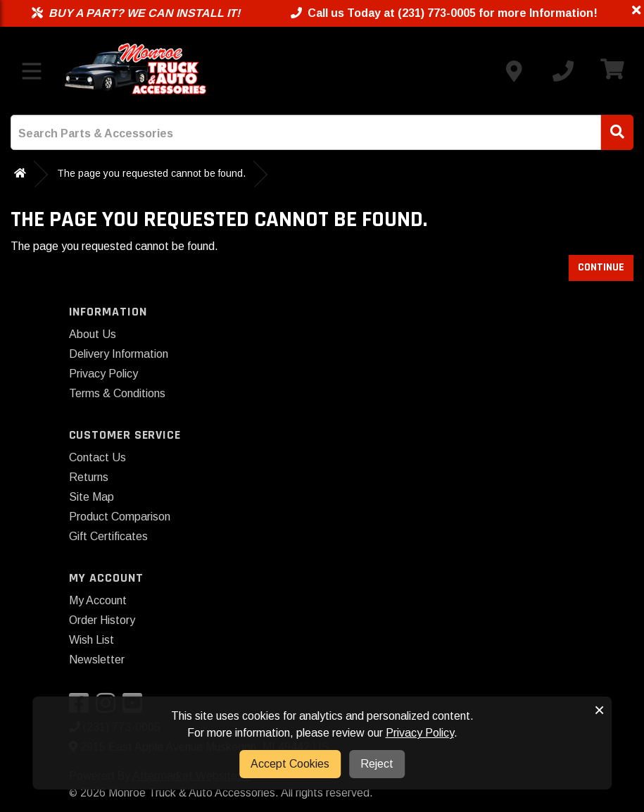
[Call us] (563, 71)
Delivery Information (119, 354)
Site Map (91, 497)
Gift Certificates (108, 536)
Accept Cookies (290, 764)
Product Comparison (120, 517)
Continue (601, 267)
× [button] (599, 710)
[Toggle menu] (32, 71)
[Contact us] (514, 71)
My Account (98, 600)
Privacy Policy (103, 374)
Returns (89, 477)
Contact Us (97, 457)
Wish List (91, 640)
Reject (377, 764)
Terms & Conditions (117, 393)
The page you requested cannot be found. (151, 173)
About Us (93, 334)
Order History (102, 620)
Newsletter (97, 660)
